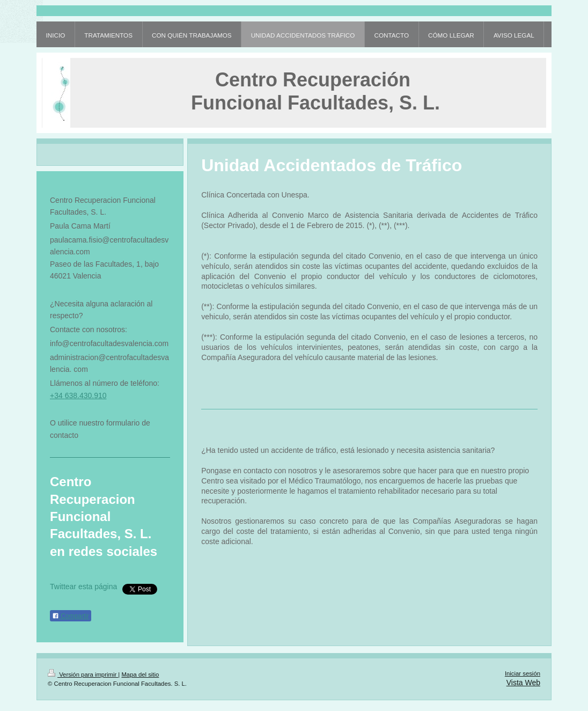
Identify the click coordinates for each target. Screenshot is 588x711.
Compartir (71, 616)
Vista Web (523, 683)
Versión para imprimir (83, 675)
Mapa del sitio (140, 675)
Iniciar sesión (523, 673)
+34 (57, 395)
